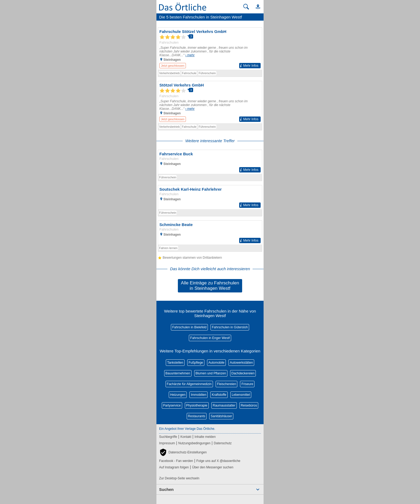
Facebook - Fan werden (176, 461)
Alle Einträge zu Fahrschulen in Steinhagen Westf (210, 286)
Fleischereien (226, 384)
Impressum (167, 443)
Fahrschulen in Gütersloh (230, 327)
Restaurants (197, 416)
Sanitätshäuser (221, 416)
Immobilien (198, 395)
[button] (256, 7)
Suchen (166, 489)
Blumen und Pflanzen (211, 373)
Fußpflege (196, 363)
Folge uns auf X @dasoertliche (218, 461)
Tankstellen (175, 363)
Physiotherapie (197, 405)
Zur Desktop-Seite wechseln (179, 478)
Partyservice (172, 405)
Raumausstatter (224, 405)
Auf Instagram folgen (174, 467)
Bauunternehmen (178, 373)
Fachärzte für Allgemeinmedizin (189, 384)
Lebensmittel (241, 395)
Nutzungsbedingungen (194, 443)
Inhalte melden (205, 437)
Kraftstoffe (219, 395)
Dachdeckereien (243, 373)
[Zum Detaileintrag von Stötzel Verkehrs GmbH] (210, 102)
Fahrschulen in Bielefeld (189, 327)
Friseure (247, 384)
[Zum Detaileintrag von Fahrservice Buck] (210, 162)
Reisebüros (249, 405)
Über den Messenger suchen (213, 467)
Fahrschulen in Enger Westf (210, 338)
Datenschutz (223, 443)
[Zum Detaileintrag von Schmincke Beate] (210, 233)
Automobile (216, 363)
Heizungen (178, 395)
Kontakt (186, 437)
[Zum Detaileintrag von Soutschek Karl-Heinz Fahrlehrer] (210, 197)
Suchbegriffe (168, 437)
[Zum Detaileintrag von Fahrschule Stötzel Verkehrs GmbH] (210, 49)
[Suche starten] (246, 7)
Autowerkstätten (241, 363)
